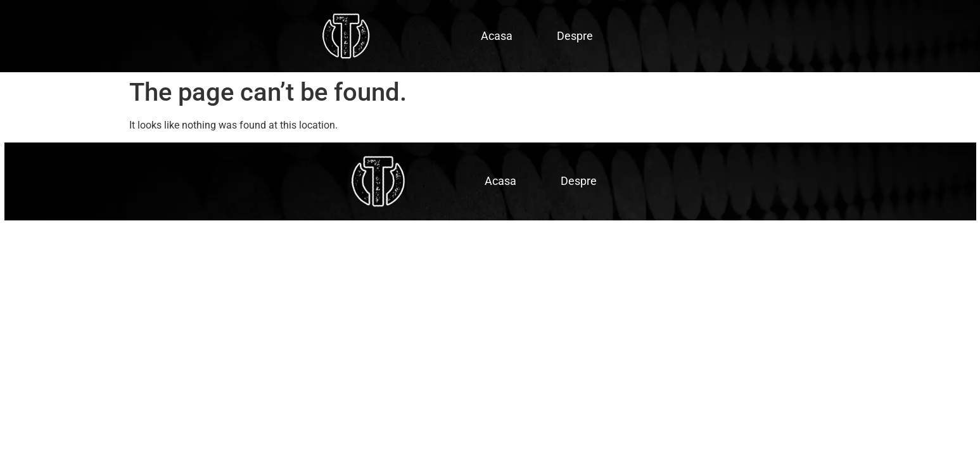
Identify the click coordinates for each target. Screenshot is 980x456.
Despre (575, 36)
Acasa (497, 36)
